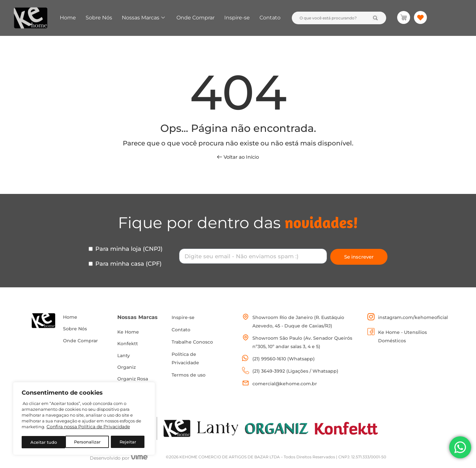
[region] (84, 419)
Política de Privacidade (185, 358)
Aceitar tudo (125, 442)
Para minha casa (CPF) (128, 264)
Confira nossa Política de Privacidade (88, 428)
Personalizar (43, 442)
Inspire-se (237, 18)
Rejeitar (84, 442)
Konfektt (128, 345)
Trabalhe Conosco (192, 342)
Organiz (127, 369)
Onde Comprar (196, 18)
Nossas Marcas (143, 18)
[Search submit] (375, 18)
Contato (270, 18)
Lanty (124, 357)
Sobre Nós (99, 18)
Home (68, 18)
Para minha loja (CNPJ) (129, 249)
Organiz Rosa (133, 381)
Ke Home (128, 332)
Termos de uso (189, 375)
